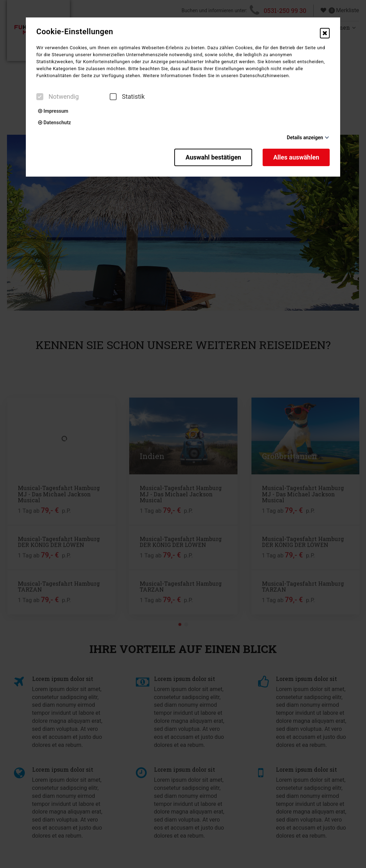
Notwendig (58, 97)
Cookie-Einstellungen (75, 32)
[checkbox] (40, 97)
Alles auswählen (296, 157)
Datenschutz (54, 123)
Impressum (53, 111)
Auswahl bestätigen (213, 157)
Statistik (127, 97)
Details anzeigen (305, 138)
